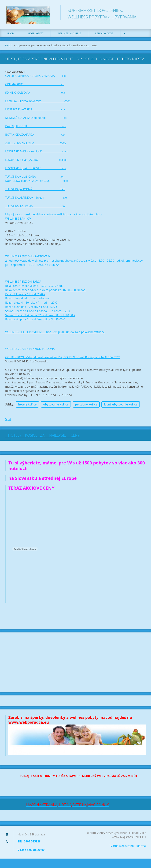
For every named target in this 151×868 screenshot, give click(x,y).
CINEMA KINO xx (35, 86)
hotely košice (27, 406)
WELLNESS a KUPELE (69, 35)
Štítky (9, 406)
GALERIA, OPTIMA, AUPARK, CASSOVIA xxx (36, 77)
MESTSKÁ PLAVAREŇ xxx (35, 111)
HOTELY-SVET (36, 35)
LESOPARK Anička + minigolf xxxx (37, 153)
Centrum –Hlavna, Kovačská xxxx (37, 103)
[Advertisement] (75, 664)
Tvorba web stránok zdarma (128, 847)
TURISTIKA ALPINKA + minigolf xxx (36, 199)
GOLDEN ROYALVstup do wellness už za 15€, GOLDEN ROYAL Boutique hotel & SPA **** (62, 359)
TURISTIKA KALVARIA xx (35, 208)
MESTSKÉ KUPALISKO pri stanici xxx (36, 119)
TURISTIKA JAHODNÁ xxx (35, 191)
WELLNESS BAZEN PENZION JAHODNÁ (30, 350)
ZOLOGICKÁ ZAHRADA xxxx (36, 145)
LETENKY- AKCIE (104, 35)
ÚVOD (10, 35)
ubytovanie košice (56, 406)
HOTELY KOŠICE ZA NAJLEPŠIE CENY (42, 437)
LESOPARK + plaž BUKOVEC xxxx (36, 170)
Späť (8, 421)
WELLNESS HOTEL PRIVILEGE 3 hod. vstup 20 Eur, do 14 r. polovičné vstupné (55, 334)
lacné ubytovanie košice (121, 406)
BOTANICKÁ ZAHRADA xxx (35, 136)
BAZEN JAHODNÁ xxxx (36, 128)
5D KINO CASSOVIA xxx (35, 94)
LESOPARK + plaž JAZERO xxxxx (36, 161)
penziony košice (86, 406)
